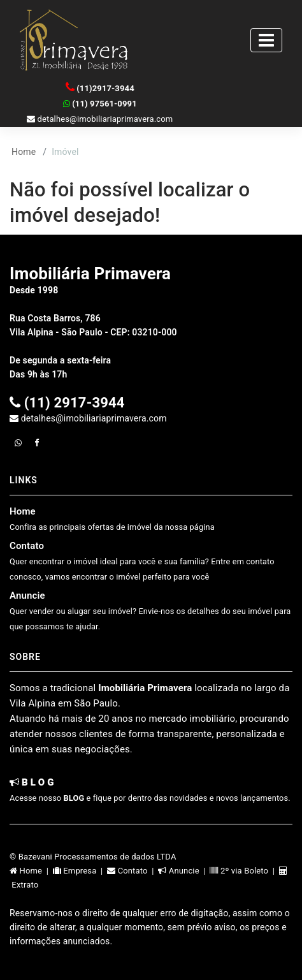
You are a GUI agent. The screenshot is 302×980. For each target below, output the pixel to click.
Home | (31, 871)
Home (24, 152)
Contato (142, 561)
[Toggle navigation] (266, 40)
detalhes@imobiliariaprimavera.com (100, 119)
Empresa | (80, 871)
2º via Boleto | (244, 871)
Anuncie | (184, 871)
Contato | (133, 871)
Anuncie (150, 611)
